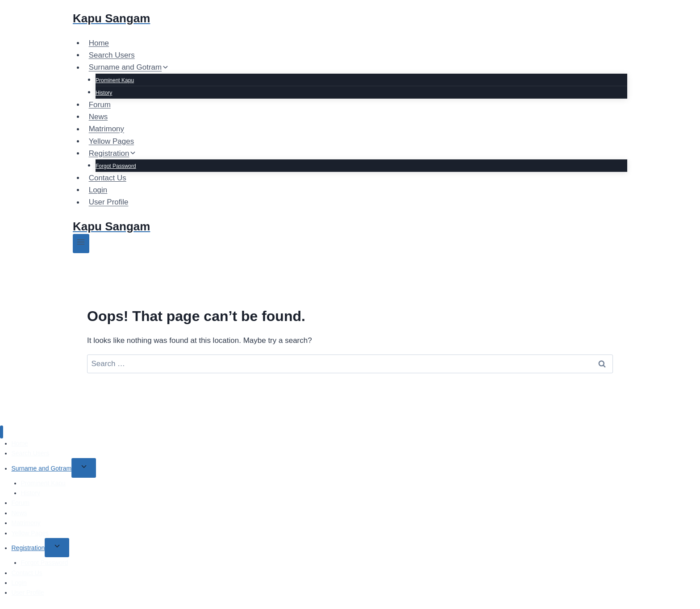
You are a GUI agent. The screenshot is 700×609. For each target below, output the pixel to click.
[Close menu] (2, 432)
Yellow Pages (111, 141)
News (98, 117)
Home (99, 43)
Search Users (112, 55)
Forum (100, 105)
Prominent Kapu (115, 80)
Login (98, 190)
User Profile (109, 202)
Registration (28, 548)
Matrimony (106, 129)
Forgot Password (116, 166)
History (104, 93)
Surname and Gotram (42, 468)
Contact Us (108, 178)
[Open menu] (81, 244)
